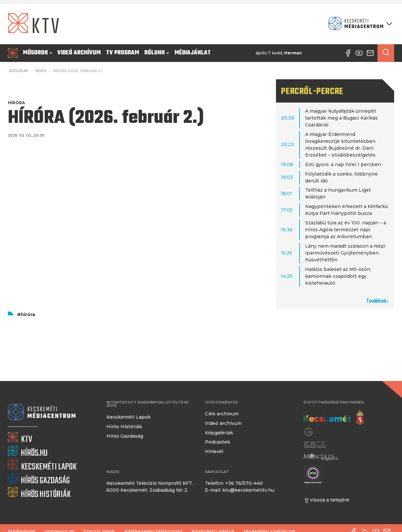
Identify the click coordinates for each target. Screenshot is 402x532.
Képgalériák (219, 433)
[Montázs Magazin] (321, 457)
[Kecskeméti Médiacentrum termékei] (359, 24)
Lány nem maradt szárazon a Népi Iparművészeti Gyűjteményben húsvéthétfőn (345, 253)
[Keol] (315, 445)
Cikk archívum (222, 414)
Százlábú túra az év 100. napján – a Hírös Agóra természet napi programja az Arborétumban (346, 230)
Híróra (16, 103)
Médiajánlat (193, 53)
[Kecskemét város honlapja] (334, 418)
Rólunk (157, 53)
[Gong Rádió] (313, 432)
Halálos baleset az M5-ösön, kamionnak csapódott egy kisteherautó (338, 276)
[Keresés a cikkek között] (386, 53)
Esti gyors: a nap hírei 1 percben (343, 164)
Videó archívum (79, 53)
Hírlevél (214, 451)
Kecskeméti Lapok (128, 417)
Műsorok (37, 53)
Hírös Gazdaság (125, 436)
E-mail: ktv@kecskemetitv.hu (240, 490)
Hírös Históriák (124, 427)
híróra (28, 314)
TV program (123, 53)
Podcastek (218, 442)
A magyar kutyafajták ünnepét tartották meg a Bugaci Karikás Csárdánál (341, 118)
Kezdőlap (19, 71)
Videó (41, 71)
